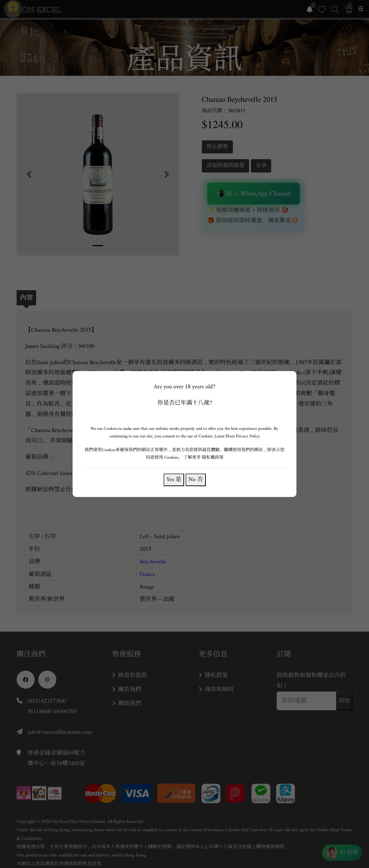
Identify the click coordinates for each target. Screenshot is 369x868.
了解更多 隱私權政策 (203, 457)
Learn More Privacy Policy (237, 436)
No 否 (196, 479)
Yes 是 (174, 479)
